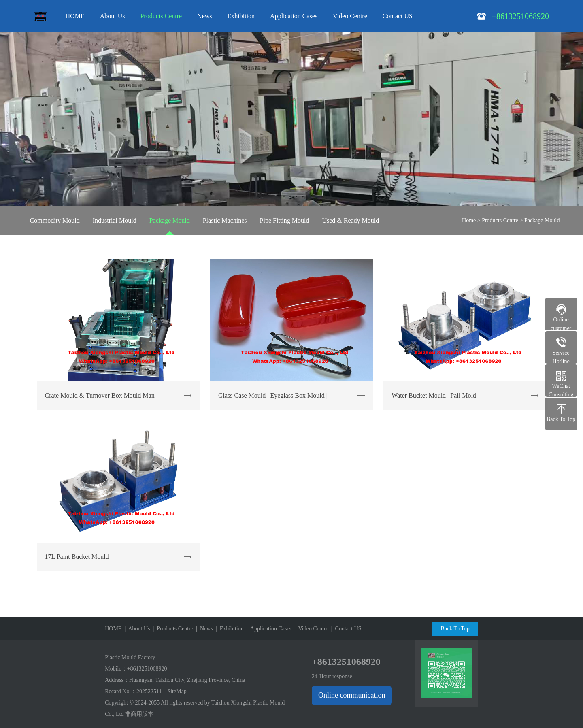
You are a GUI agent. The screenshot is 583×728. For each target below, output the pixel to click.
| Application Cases (268, 629)
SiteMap (177, 691)
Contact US (398, 16)
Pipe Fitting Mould (285, 220)
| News (203, 629)
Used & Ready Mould (350, 220)
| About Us (136, 629)
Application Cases (294, 16)
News (204, 16)
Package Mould (170, 220)
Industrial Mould (115, 220)
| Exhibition (228, 629)
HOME (75, 16)
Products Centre (161, 16)
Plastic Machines (225, 220)
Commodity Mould (55, 220)
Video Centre (350, 16)
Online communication (352, 695)
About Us (113, 16)
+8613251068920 (147, 669)
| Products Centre (172, 629)
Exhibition (241, 16)
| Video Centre (310, 629)
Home (469, 220)
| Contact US (345, 629)
